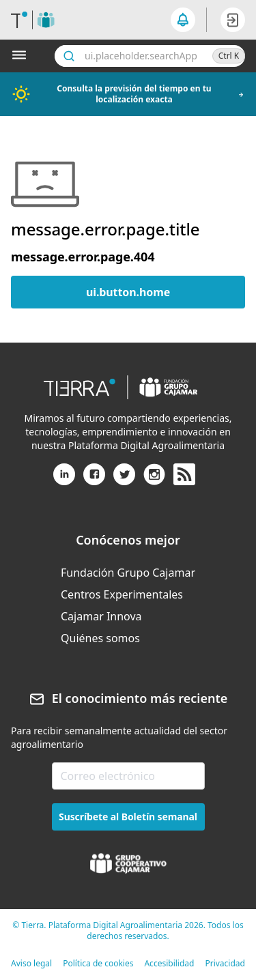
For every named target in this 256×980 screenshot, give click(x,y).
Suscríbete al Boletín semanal (128, 817)
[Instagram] (154, 480)
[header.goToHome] (33, 20)
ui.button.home (128, 292)
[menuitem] (128, 573)
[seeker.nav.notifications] (183, 20)
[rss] (184, 475)
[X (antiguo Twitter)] (124, 480)
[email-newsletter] (128, 776)
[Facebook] (94, 480)
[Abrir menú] (22, 56)
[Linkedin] (64, 480)
